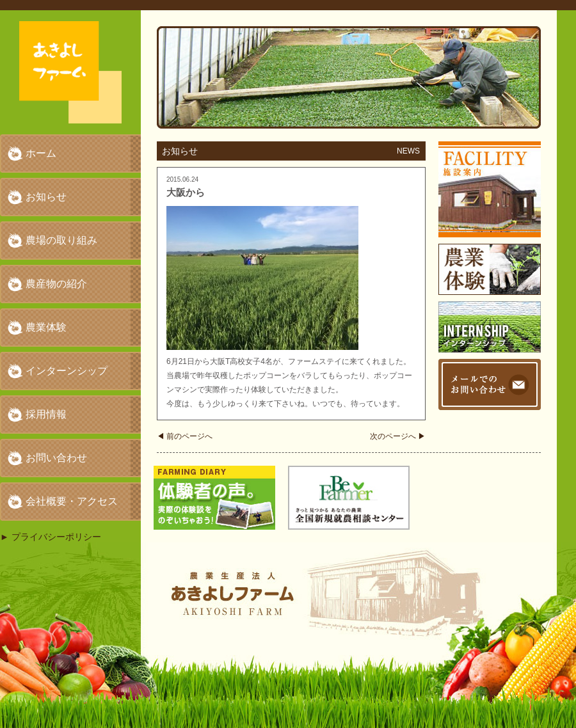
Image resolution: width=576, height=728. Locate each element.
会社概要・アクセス (72, 501)
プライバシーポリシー (56, 537)
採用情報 (46, 414)
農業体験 (46, 327)
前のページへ (185, 436)
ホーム (41, 153)
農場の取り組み (61, 240)
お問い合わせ (56, 458)
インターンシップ (67, 371)
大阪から (186, 192)
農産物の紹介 (56, 284)
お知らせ (46, 197)
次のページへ (398, 436)
